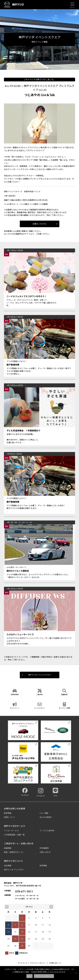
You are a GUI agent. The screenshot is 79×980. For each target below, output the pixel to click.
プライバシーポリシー (38, 963)
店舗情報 (8, 848)
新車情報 (8, 813)
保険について (9, 817)
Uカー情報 (44, 813)
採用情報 (43, 866)
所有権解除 (44, 848)
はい (29, 976)
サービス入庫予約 (47, 831)
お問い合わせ (45, 852)
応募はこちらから (45, 224)
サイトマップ (23, 963)
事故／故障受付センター (14, 852)
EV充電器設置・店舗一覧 (14, 835)
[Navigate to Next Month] (51, 907)
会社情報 (8, 866)
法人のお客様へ (46, 817)
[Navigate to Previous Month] (7, 907)
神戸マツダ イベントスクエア (36, 675)
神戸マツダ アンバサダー (14, 870)
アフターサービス (11, 831)
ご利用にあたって (55, 963)
